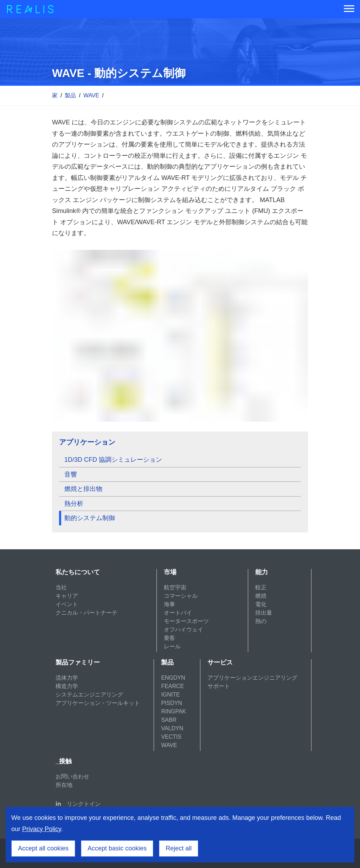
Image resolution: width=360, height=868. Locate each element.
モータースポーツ (186, 621)
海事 (169, 604)
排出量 (264, 613)
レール (172, 646)
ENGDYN (173, 678)
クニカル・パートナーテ (86, 613)
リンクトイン (84, 804)
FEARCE (172, 686)
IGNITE (170, 695)
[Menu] (349, 9)
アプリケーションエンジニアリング (252, 678)
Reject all (179, 848)
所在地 (64, 785)
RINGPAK (173, 711)
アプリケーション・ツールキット (98, 703)
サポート (219, 686)
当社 (61, 587)
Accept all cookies (43, 848)
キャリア (67, 596)
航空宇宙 (175, 587)
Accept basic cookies (117, 848)
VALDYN (172, 728)
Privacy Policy (42, 829)
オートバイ (178, 613)
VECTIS (171, 737)
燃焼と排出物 (83, 489)
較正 (261, 587)
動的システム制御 (90, 518)
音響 (71, 474)
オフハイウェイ (184, 630)
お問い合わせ (72, 776)
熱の (261, 621)
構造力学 (67, 686)
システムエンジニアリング (89, 695)
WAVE (91, 95)
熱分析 (74, 504)
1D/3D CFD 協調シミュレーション (113, 460)
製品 (70, 95)
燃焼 (261, 596)
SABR (169, 720)
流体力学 (67, 678)
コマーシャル (181, 596)
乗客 (169, 638)
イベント (67, 604)
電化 (261, 604)
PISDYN (172, 703)
